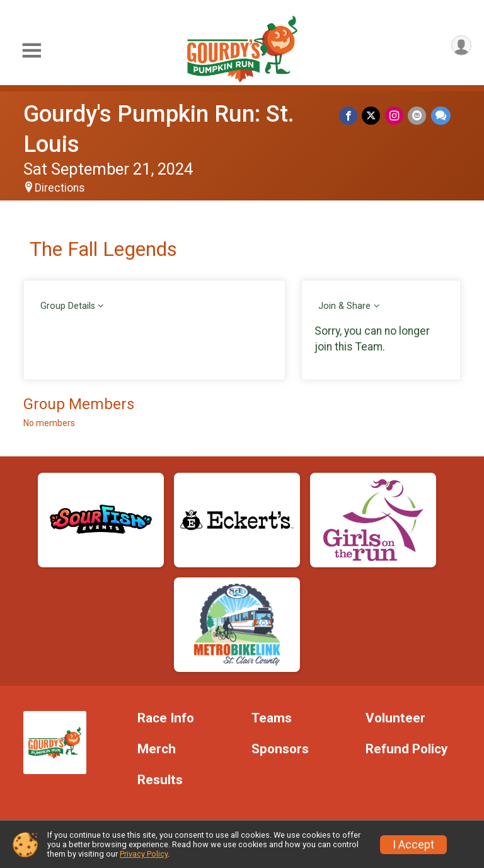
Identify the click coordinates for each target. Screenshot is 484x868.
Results (160, 780)
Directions (60, 188)
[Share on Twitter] (374, 116)
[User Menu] (460, 47)
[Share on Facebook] (352, 116)
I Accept (413, 845)
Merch (157, 749)
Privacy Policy (144, 854)
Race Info (166, 718)
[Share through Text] (441, 116)
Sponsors (280, 749)
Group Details (68, 306)
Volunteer (395, 718)
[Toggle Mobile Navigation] (32, 51)
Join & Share (344, 306)
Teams (272, 718)
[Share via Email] (418, 116)
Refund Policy (406, 749)
